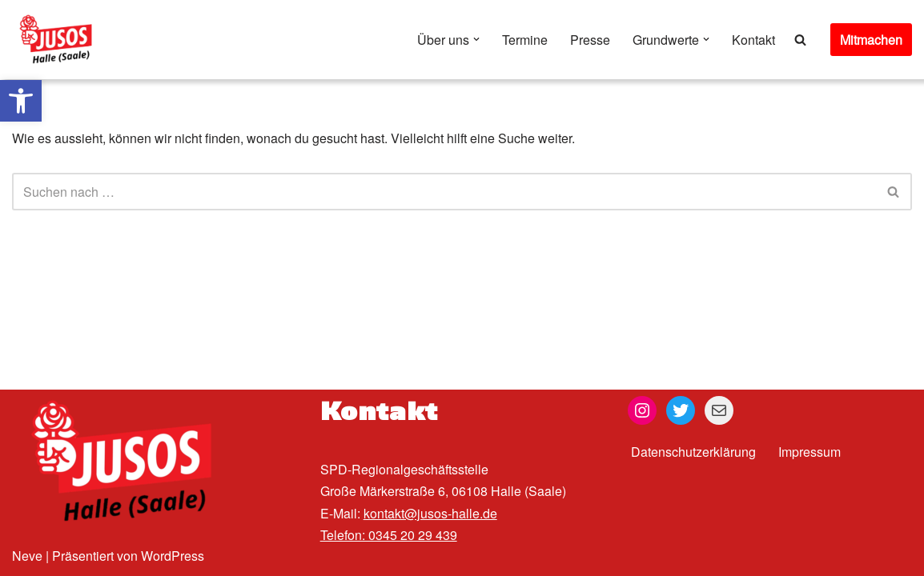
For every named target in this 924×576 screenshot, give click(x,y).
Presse (590, 40)
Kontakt (753, 40)
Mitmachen (871, 40)
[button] (21, 101)
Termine (525, 40)
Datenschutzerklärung (693, 452)
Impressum (810, 452)
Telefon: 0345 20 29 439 (389, 535)
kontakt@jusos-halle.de (430, 513)
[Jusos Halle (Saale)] (60, 40)
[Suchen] (800, 40)
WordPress (173, 556)
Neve (27, 556)
